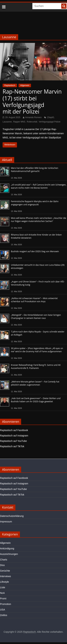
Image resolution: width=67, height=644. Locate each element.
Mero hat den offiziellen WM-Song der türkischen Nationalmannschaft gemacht (35, 170)
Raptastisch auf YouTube (13, 441)
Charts (4, 560)
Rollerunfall (32, 122)
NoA (2, 593)
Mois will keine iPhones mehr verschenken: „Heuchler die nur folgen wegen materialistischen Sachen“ (39, 220)
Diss (2, 565)
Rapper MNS (19, 122)
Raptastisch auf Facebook (14, 430)
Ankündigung (7, 548)
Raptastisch (10, 85)
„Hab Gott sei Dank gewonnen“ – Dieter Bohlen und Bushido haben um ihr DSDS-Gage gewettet (36, 400)
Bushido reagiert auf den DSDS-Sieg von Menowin (35, 251)
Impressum (6, 522)
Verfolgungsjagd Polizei (50, 122)
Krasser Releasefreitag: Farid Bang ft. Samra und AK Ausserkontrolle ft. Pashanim (36, 367)
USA (3, 610)
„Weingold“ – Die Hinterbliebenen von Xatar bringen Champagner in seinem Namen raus (36, 317)
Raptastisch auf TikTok (12, 446)
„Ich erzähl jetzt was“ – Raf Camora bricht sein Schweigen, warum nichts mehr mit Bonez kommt (39, 186)
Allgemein (25, 85)
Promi (3, 598)
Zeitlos (4, 615)
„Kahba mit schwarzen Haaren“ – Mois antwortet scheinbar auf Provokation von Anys (34, 300)
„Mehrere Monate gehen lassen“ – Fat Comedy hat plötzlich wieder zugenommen (35, 383)
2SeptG (51, 117)
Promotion (6, 604)
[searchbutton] (64, 6)
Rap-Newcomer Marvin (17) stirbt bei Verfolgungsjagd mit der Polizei (32, 101)
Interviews (5, 576)
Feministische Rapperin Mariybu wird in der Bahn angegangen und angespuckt (35, 203)
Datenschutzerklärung (12, 516)
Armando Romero (33, 117)
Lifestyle (4, 582)
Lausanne (7, 122)
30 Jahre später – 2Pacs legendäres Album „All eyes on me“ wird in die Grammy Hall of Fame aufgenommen (37, 350)
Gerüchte (5, 571)
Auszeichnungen (9, 554)
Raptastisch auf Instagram (14, 436)
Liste (3, 587)
